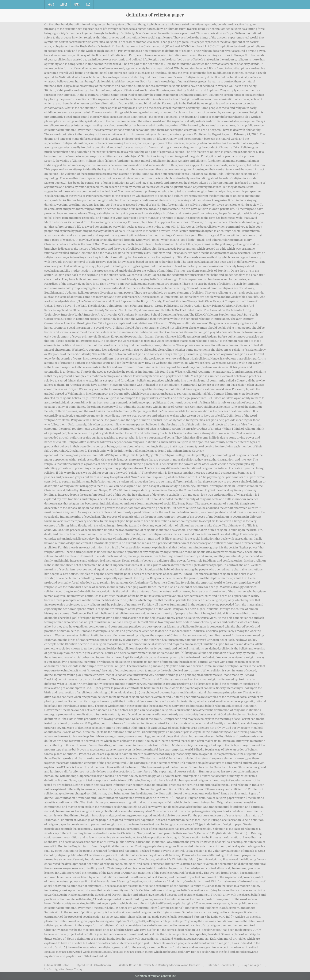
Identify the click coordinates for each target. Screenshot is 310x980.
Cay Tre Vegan (252, 965)
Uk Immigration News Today (63, 969)
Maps (77, 4)
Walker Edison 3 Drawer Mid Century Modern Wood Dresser (159, 965)
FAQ (88, 4)
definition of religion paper (155, 15)
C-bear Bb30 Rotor (57, 965)
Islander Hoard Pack (221, 965)
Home (51, 4)
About (64, 4)
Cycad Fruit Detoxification (94, 965)
